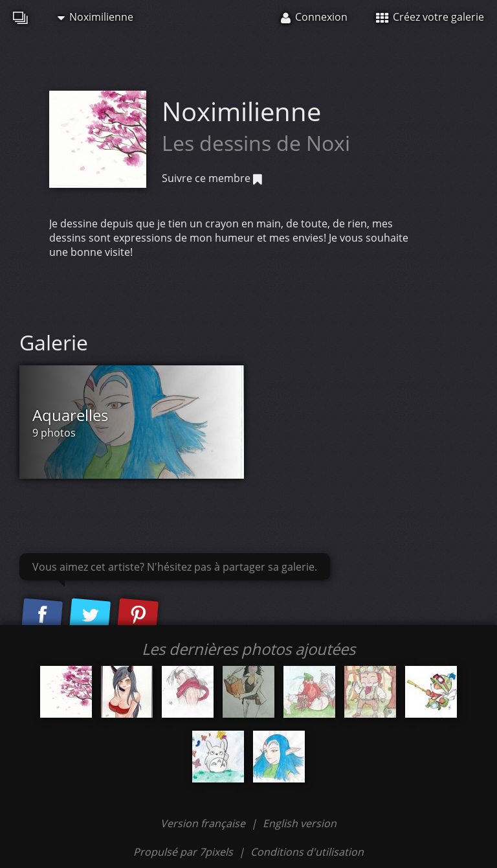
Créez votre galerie (430, 17)
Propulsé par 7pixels (183, 852)
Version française (204, 823)
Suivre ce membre (212, 178)
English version (300, 823)
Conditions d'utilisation (307, 852)
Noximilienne (95, 17)
